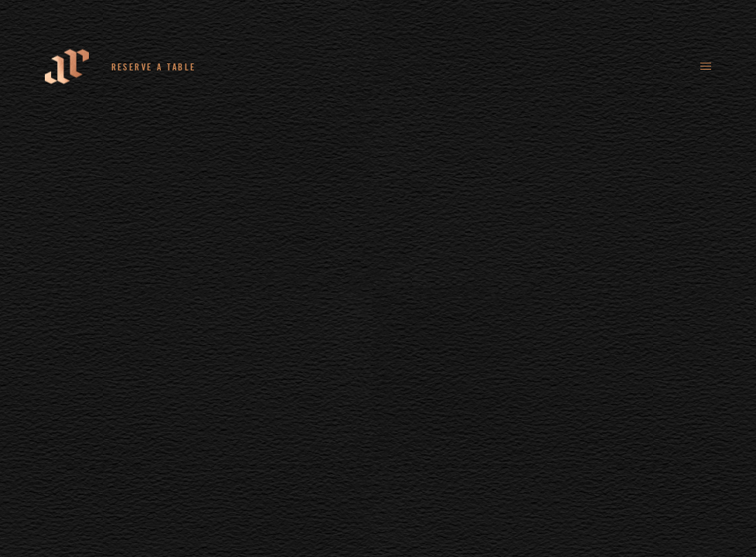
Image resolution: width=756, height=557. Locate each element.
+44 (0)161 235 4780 (273, 67)
